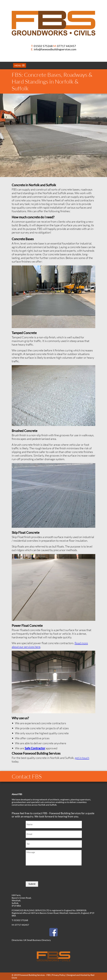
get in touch (82, 758)
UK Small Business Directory (37, 940)
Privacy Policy (59, 975)
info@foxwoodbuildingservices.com (55, 49)
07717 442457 (66, 46)
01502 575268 (43, 46)
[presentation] (47, 874)
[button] (20, 65)
